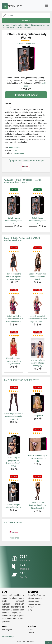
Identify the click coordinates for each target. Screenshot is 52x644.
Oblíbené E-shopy (13, 523)
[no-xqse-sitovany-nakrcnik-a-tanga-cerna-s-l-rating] (38, 336)
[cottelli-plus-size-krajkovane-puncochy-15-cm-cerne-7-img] (38, 491)
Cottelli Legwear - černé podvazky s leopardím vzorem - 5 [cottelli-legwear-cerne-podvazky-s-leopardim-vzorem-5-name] (14, 416)
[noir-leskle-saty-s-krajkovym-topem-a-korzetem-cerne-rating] (14, 252)
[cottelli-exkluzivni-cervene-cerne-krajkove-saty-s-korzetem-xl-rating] (38, 294)
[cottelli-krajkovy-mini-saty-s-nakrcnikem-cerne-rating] (38, 252)
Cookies (31, 633)
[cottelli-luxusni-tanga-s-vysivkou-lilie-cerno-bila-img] (38, 444)
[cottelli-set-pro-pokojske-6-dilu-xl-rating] (14, 480)
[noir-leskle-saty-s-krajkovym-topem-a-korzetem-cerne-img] (14, 262)
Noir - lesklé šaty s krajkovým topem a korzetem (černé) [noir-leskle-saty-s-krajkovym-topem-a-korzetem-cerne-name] (14, 277)
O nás (30, 630)
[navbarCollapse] (46, 6)
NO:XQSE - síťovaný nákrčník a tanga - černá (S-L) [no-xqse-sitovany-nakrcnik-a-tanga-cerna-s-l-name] (38, 363)
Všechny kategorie (35, 598)
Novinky (31, 607)
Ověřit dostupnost (26, 95)
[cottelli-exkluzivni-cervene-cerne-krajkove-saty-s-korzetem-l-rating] (14, 294)
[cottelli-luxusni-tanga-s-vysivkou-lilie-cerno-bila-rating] (38, 433)
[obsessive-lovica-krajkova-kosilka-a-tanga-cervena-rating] (14, 336)
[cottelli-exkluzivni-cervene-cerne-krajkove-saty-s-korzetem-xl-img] (38, 305)
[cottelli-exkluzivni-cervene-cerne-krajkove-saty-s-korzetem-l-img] (14, 305)
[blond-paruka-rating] (38, 391)
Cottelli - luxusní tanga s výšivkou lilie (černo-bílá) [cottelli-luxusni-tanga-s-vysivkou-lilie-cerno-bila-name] (38, 458)
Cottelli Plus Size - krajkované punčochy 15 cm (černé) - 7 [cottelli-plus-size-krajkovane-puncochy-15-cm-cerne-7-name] (38, 505)
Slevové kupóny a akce (37, 595)
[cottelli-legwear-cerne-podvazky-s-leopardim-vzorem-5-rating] (14, 391)
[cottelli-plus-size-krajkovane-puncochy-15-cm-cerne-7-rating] (38, 480)
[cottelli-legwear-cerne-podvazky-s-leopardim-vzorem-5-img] (14, 402)
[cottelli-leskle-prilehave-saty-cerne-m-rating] (38, 194)
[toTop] (49, 642)
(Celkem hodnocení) (26, 43)
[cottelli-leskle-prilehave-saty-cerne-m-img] (38, 205)
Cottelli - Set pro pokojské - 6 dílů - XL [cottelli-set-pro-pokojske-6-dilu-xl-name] (14, 506)
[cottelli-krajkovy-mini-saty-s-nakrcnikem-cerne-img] (38, 262)
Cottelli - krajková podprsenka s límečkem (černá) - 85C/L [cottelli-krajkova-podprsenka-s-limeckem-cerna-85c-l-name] (14, 462)
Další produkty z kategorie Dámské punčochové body (22, 239)
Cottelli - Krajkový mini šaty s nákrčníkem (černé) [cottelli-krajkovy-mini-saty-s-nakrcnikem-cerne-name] (38, 277)
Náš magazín (7, 630)
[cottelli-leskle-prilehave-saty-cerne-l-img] (14, 205)
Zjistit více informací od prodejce (26, 165)
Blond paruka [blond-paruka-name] (38, 416)
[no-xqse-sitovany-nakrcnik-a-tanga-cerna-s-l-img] (38, 348)
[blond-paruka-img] (38, 403)
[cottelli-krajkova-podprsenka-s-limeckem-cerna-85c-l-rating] (14, 433)
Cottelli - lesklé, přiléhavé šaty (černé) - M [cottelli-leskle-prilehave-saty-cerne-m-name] (38, 221)
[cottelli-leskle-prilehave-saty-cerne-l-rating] (14, 194)
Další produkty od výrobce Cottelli (23, 380)
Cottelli (15, 150)
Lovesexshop (18, 153)
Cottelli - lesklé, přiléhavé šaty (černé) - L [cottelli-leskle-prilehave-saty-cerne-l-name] (14, 221)
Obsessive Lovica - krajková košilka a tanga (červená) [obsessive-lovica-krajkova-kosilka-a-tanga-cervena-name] (14, 361)
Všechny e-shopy (34, 604)
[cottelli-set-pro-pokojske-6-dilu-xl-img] (14, 492)
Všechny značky (34, 601)
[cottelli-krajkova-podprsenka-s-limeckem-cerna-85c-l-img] (14, 445)
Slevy (30, 610)
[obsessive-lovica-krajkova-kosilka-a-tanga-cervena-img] (14, 347)
